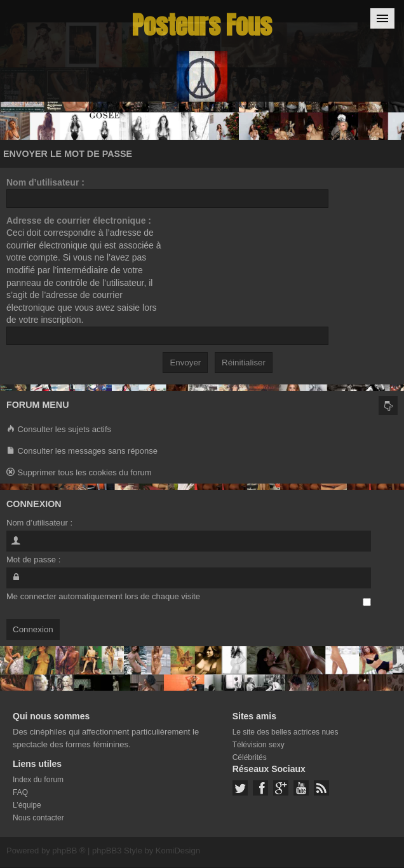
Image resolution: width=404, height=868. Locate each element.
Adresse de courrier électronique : (79, 220)
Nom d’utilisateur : (45, 182)
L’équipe (27, 805)
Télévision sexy (259, 745)
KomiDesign (178, 851)
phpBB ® (69, 851)
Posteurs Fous (202, 25)
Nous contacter (38, 818)
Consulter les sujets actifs (59, 430)
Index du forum (38, 780)
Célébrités (250, 757)
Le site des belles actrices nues (286, 732)
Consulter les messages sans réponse (82, 451)
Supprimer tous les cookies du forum (79, 473)
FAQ (20, 792)
